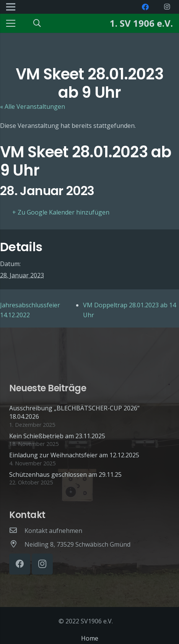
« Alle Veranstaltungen (33, 107)
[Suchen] (37, 23)
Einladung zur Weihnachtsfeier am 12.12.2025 (74, 455)
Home (90, 638)
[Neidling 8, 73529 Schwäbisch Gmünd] (17, 544)
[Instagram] (167, 7)
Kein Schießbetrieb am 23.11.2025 (57, 436)
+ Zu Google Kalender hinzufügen (61, 212)
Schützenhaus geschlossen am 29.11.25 (65, 475)
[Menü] (11, 23)
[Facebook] (145, 7)
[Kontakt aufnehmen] (17, 531)
